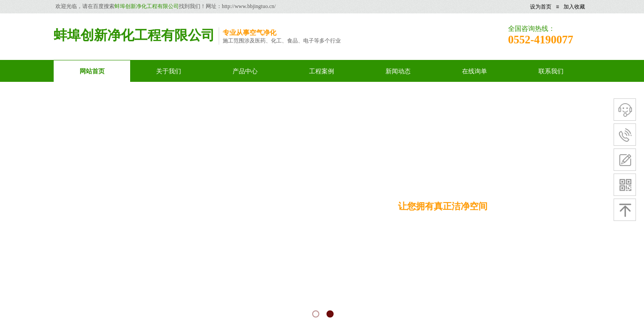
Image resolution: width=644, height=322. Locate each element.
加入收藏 (574, 7)
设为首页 (541, 7)
